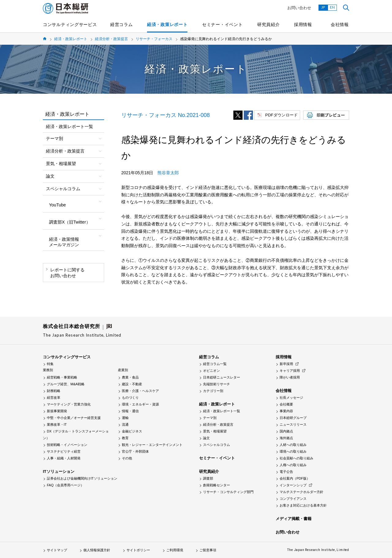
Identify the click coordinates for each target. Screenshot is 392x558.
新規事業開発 (57, 411)
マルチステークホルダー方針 (302, 492)
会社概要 (286, 404)
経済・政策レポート (167, 25)
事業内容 (286, 411)
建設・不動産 (132, 384)
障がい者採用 (290, 377)
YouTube (57, 205)
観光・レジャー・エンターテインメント (152, 445)
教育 (125, 438)
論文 (206, 438)
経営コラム (122, 25)
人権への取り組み (293, 465)
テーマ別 (210, 418)
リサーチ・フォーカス (154, 39)
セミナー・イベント (222, 25)
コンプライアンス (293, 499)
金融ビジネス (132, 431)
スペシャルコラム (217, 445)
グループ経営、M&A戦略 (66, 384)
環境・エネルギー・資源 (140, 404)
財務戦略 (54, 391)
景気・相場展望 (215, 431)
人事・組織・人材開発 (64, 458)
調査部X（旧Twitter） (70, 222)
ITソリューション (59, 471)
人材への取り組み (293, 445)
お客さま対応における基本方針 (303, 505)
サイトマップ (57, 550)
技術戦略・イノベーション (67, 445)
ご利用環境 (175, 550)
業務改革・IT (57, 424)
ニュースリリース (293, 424)
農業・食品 (130, 377)
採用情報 (303, 25)
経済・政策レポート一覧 (70, 126)
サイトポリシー (138, 550)
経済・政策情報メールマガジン (64, 242)
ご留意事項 (208, 550)
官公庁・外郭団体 (135, 451)
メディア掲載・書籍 (294, 519)
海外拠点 (286, 438)
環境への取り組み (293, 451)
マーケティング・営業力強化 (69, 404)
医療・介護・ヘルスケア (140, 391)
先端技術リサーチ (217, 384)
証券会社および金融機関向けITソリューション (82, 478)
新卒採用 (286, 364)
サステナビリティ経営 (64, 451)
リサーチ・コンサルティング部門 (228, 492)
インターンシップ (293, 485)
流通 (125, 424)
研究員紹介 (269, 25)
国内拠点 (286, 431)
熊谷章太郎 (168, 173)
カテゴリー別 (213, 391)
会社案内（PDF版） (295, 478)
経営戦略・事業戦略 (62, 377)
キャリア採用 (290, 371)
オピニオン (211, 371)
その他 (127, 458)
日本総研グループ (293, 418)
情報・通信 (130, 411)
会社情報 (340, 25)
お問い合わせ (299, 8)
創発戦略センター (217, 485)
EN (332, 7)
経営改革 (54, 398)
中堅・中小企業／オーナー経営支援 (74, 418)
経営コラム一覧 (215, 364)
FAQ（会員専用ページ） (65, 485)
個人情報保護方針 (97, 550)
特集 (50, 364)
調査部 (208, 478)
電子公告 (286, 472)
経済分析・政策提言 (111, 39)
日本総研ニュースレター (222, 377)
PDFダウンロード (281, 115)
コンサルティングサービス (70, 25)
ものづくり (130, 398)
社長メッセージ (291, 398)
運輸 (125, 418)
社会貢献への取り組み (296, 458)
